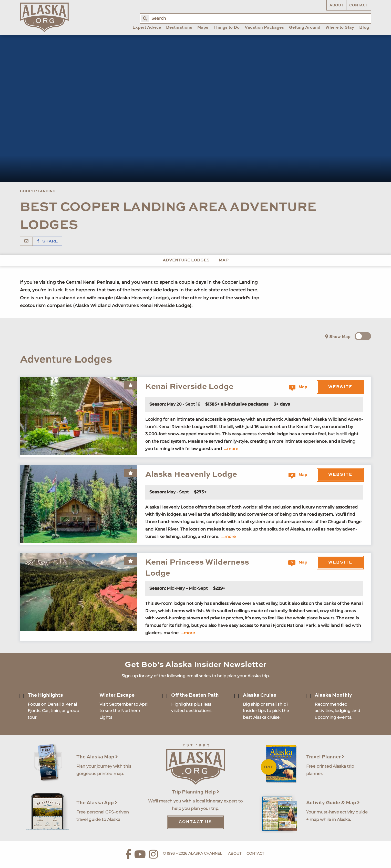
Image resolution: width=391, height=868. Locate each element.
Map (224, 260)
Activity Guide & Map (333, 803)
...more (231, 449)
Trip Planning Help (195, 792)
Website (340, 387)
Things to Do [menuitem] (227, 28)
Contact (359, 5)
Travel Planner (325, 757)
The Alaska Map (97, 757)
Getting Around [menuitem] (305, 28)
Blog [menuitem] (364, 28)
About (336, 5)
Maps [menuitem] (203, 28)
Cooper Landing (38, 191)
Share (47, 241)
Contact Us (195, 822)
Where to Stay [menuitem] (340, 28)
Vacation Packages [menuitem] (264, 28)
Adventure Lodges (186, 260)
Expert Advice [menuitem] (147, 28)
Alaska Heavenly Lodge (191, 475)
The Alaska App (97, 803)
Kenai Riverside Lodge (189, 387)
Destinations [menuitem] (179, 28)
